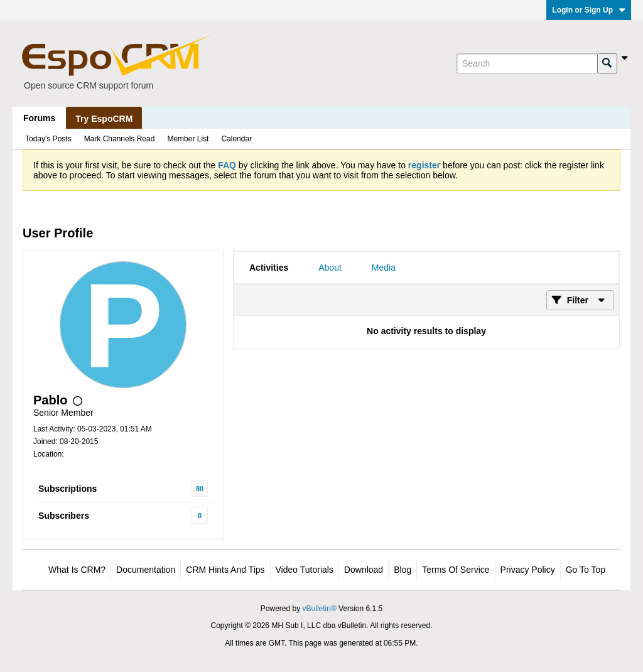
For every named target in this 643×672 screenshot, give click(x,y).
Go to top (586, 570)
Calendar (236, 139)
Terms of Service (456, 570)
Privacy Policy (528, 570)
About (330, 268)
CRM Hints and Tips (225, 570)
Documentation (146, 570)
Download (364, 570)
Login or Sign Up (589, 10)
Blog (403, 570)
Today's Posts (48, 139)
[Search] (527, 63)
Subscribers (64, 516)
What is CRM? (77, 570)
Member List (188, 139)
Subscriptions (68, 489)
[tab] (269, 268)
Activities (269, 268)
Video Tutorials (305, 570)
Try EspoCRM (104, 119)
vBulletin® (320, 609)
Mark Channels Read (120, 139)
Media (384, 268)
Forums (39, 118)
